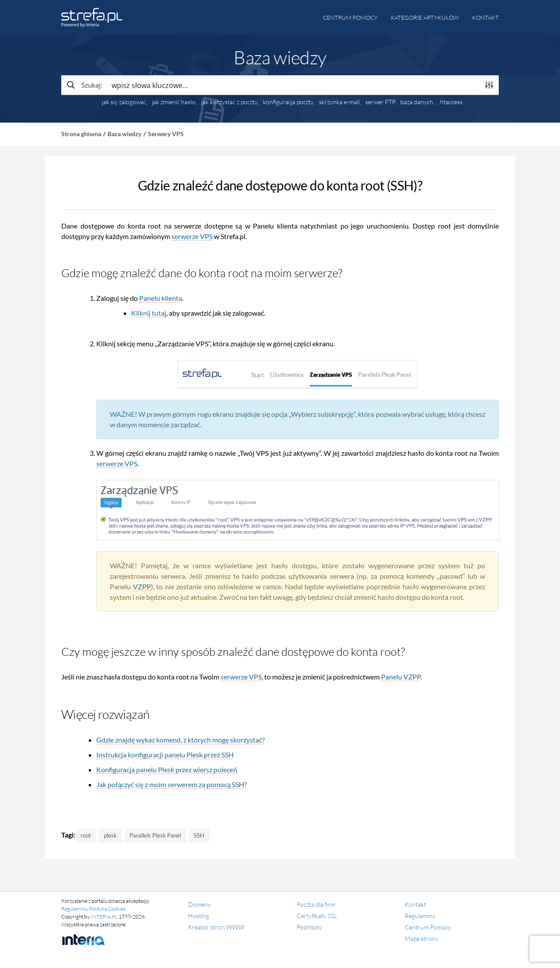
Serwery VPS (166, 134)
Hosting (199, 916)
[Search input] (294, 85)
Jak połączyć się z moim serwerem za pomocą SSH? (171, 784)
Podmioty (309, 927)
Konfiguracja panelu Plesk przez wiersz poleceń (167, 769)
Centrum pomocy (350, 18)
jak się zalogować (124, 102)
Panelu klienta (161, 298)
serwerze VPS (192, 236)
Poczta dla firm (316, 904)
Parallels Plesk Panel (155, 835)
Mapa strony (422, 938)
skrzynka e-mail (339, 102)
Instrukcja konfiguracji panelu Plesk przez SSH (165, 755)
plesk (110, 835)
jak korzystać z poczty (229, 102)
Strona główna (81, 134)
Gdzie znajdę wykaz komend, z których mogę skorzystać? (180, 740)
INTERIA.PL (104, 917)
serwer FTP (380, 102)
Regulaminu (74, 909)
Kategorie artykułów (425, 18)
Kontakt (485, 18)
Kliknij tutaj (149, 313)
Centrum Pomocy (428, 927)
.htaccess (451, 102)
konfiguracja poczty (288, 102)
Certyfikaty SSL (317, 916)
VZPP (142, 586)
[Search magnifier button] (84, 85)
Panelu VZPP (401, 677)
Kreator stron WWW (216, 927)
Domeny (199, 904)
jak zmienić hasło (174, 102)
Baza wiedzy (124, 134)
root (86, 835)
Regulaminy (420, 916)
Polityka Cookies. (108, 909)
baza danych (417, 102)
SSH (199, 835)
